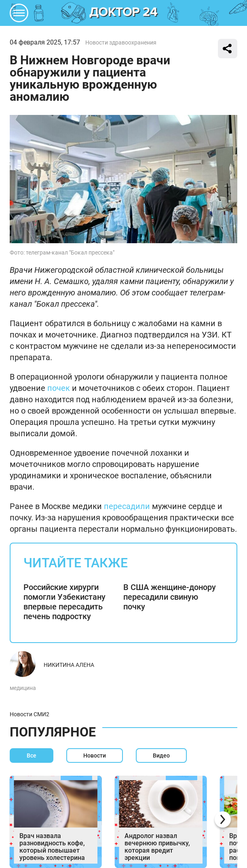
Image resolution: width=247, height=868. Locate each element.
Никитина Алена (69, 665)
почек (59, 388)
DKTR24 (124, 13)
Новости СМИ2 (30, 714)
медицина (23, 688)
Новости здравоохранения (121, 42)
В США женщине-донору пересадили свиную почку (170, 597)
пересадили (127, 506)
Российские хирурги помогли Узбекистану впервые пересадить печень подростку (64, 602)
